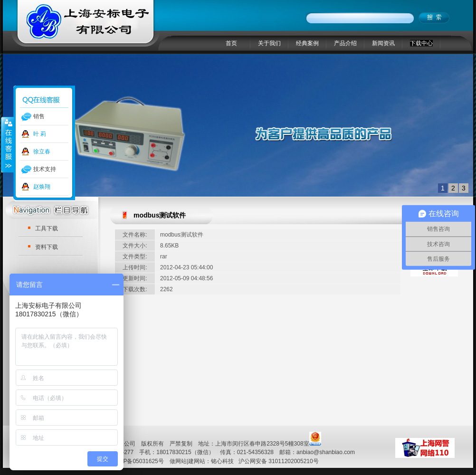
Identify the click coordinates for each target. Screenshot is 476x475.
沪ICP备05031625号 (138, 461)
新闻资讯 (383, 43)
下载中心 (421, 43)
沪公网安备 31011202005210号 (279, 461)
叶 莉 (40, 134)
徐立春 (42, 152)
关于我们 (269, 43)
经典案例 (307, 43)
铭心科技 (222, 461)
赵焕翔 (42, 187)
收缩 (8, 144)
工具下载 (47, 228)
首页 (231, 43)
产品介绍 (345, 43)
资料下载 (47, 247)
